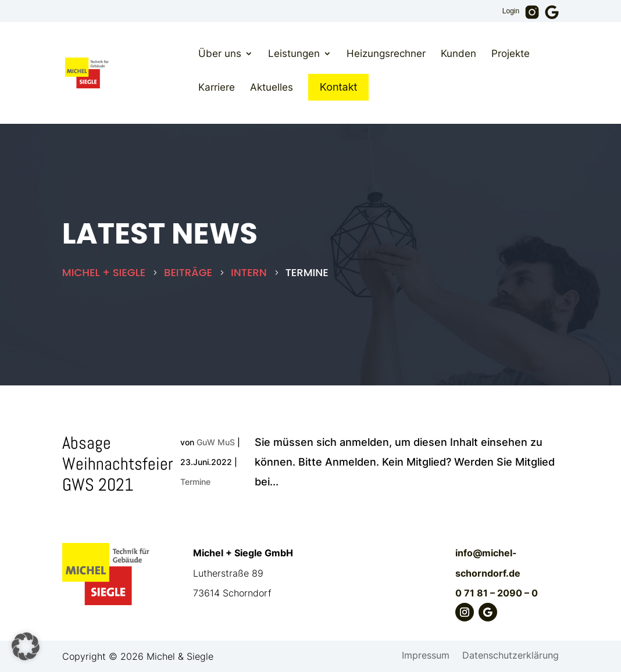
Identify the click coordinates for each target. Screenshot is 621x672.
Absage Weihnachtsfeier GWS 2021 (118, 464)
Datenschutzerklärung (511, 656)
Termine (195, 482)
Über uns (220, 53)
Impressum (426, 656)
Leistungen (294, 53)
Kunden (458, 53)
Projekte (511, 53)
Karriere (217, 87)
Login (511, 11)
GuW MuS (216, 442)
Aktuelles (272, 87)
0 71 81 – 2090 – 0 (497, 593)
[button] (26, 646)
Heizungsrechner (386, 53)
